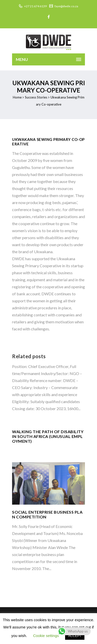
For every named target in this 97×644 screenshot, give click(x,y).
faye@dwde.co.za (66, 6)
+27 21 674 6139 (35, 6)
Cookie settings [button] (46, 636)
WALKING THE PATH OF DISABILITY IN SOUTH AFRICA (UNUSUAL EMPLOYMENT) (48, 436)
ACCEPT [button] (75, 636)
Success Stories (36, 97)
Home (17, 97)
